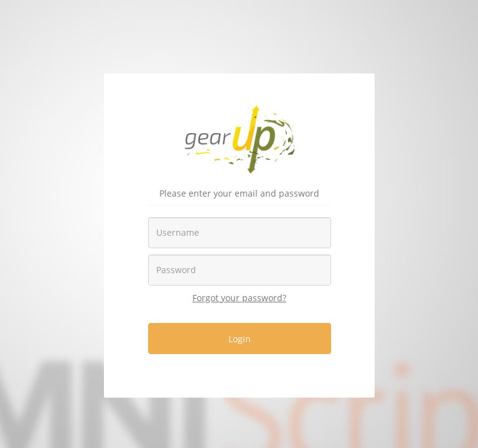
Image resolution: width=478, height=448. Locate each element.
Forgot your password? (239, 298)
